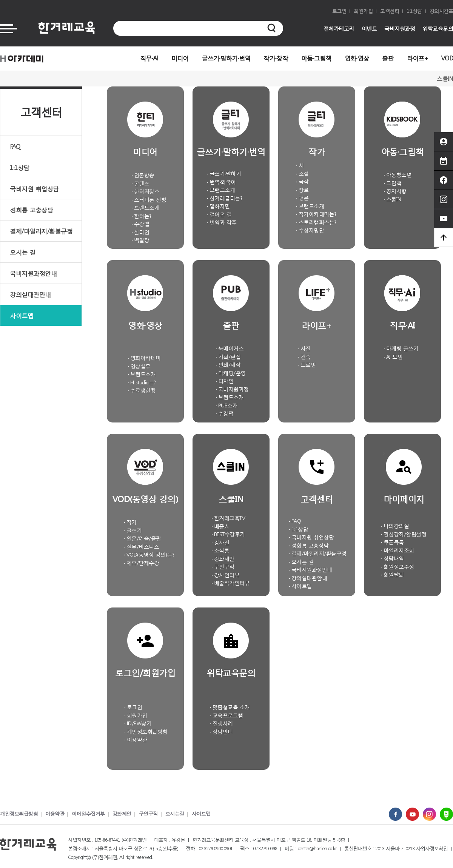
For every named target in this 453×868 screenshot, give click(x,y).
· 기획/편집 (228, 357)
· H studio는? (142, 382)
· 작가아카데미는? (316, 214)
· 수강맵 (140, 224)
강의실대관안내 (30, 294)
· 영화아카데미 (144, 358)
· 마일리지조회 (398, 550)
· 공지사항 (395, 191)
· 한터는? (141, 216)
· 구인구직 (223, 567)
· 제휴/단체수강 (142, 563)
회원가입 (363, 11)
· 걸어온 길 (219, 214)
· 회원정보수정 (398, 567)
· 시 (300, 165)
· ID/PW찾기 (138, 723)
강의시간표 (441, 11)
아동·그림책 (316, 58)
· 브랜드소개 (146, 207)
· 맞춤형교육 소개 (230, 707)
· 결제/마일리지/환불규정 (318, 553)
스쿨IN (445, 79)
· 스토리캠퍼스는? (316, 222)
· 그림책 (393, 183)
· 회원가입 (136, 715)
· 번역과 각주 (222, 222)
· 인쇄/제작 (228, 365)
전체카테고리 (339, 29)
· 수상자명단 (310, 230)
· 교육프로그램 (226, 715)
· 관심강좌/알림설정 (404, 534)
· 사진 (304, 348)
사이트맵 (22, 315)
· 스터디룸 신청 (149, 200)
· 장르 (302, 190)
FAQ (15, 146)
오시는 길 (23, 252)
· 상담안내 (221, 732)
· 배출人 (220, 526)
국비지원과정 (400, 29)
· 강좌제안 (223, 559)
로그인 (339, 11)
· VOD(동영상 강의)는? (149, 554)
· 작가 (130, 522)
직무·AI (149, 58)
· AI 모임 (393, 357)
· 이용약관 (136, 739)
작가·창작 (276, 58)
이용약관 (55, 814)
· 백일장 (140, 240)
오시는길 (175, 814)
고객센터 (390, 11)
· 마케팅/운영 (231, 373)
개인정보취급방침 (19, 814)
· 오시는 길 (301, 562)
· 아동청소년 (398, 175)
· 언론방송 (143, 175)
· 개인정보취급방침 (146, 732)
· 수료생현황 (142, 390)
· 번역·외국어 (221, 182)
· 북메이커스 (230, 348)
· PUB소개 (227, 405)
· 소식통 (220, 550)
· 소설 (302, 173)
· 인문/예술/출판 (143, 538)
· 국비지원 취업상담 (311, 537)
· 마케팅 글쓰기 (401, 348)
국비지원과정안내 (33, 273)
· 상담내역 (392, 558)
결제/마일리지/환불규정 (41, 231)
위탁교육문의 (438, 29)
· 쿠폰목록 (392, 542)
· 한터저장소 (146, 191)
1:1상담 (414, 11)
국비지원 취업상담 (34, 189)
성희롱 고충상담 (31, 210)
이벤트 (369, 29)
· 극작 (302, 181)
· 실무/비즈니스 (142, 547)
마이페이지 (404, 498)
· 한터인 (140, 232)
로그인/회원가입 (145, 672)
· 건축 (304, 357)
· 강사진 (220, 542)
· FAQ (295, 521)
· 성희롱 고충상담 (309, 545)
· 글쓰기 (133, 530)
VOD (447, 58)
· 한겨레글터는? (225, 198)
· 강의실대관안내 (308, 578)
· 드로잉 (307, 365)
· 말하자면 (218, 206)
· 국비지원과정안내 (310, 570)
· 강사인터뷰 (226, 575)
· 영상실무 (139, 366)
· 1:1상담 (299, 529)
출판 (388, 58)
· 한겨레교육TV (228, 518)
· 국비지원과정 (232, 389)
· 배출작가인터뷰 (231, 583)
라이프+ (418, 58)
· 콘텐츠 (140, 183)
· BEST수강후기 (228, 534)
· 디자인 (225, 381)
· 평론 (302, 198)
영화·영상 (357, 58)
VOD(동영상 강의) (145, 498)
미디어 (180, 58)
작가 (317, 151)
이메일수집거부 (88, 814)
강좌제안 (122, 814)
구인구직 (148, 814)
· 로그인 (133, 707)
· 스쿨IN (393, 199)
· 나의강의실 (395, 526)
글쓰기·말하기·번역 (226, 58)
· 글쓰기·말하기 (224, 173)
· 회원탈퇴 (392, 574)
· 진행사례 (221, 723)
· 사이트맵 (300, 586)
